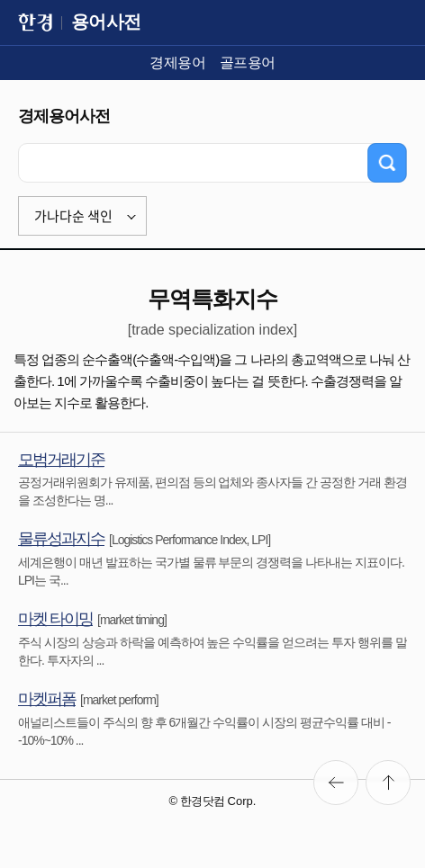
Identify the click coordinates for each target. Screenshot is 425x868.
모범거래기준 (61, 460)
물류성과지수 (61, 539)
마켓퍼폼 (47, 699)
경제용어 (177, 63)
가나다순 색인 (73, 216)
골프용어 (248, 63)
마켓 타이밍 (55, 619)
